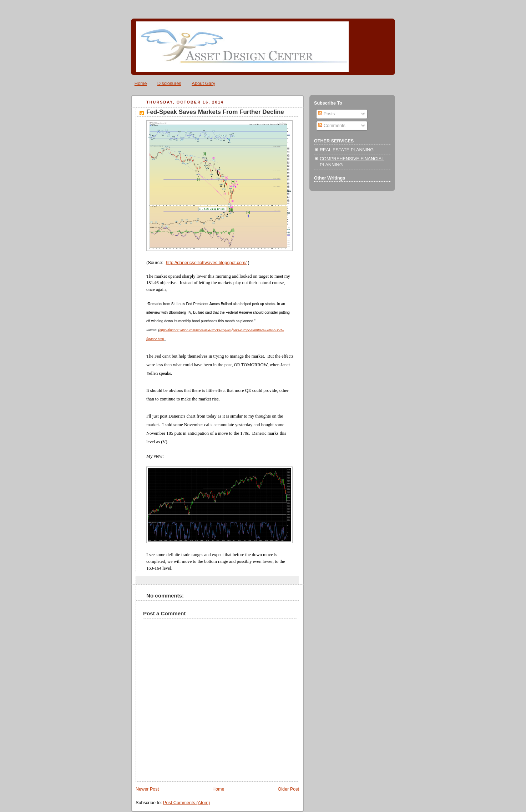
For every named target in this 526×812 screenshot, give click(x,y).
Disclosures (169, 83)
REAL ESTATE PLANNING (347, 150)
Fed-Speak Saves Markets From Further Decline (215, 112)
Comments (332, 126)
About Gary (203, 83)
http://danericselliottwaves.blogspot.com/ (206, 263)
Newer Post (147, 789)
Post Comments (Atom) (186, 803)
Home (141, 83)
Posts (326, 114)
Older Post (288, 789)
